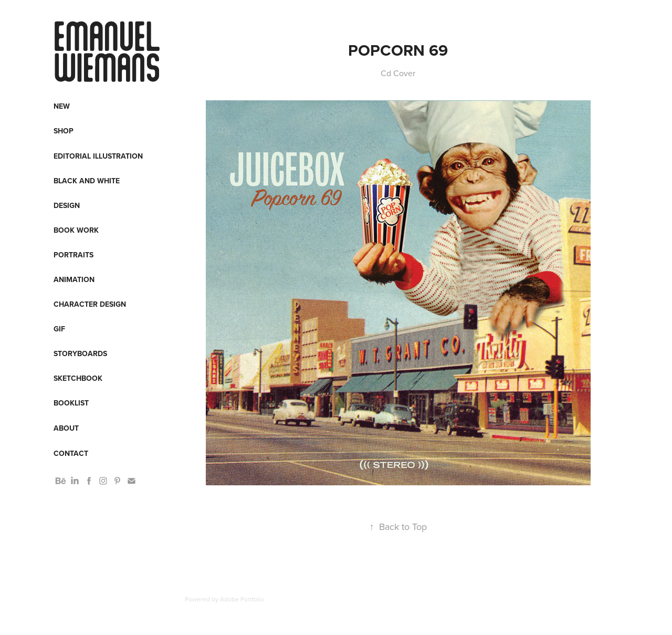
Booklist (71, 403)
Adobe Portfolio (242, 599)
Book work (76, 230)
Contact (71, 453)
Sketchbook (78, 378)
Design (67, 205)
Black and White (87, 181)
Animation (74, 279)
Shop (64, 131)
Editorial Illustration (98, 156)
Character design (90, 304)
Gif (59, 329)
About (66, 428)
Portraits (73, 255)
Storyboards (80, 353)
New (62, 106)
